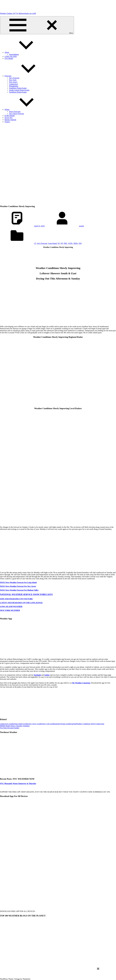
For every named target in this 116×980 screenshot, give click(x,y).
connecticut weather (7, 724)
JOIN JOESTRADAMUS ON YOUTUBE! (16, 599)
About (24, 52)
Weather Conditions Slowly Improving (90, 724)
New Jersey (13, 82)
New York (13, 80)
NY (62, 243)
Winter (24, 110)
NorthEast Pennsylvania (18, 92)
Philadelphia (14, 86)
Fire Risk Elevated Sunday (10, 728)
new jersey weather (36, 724)
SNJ (80, 243)
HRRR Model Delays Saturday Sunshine (15, 726)
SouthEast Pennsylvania (18, 88)
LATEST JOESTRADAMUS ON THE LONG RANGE (21, 603)
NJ (59, 243)
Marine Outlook (10, 120)
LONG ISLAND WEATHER (11, 607)
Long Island (52, 243)
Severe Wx (8, 118)
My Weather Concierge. (81, 683)
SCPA (70, 243)
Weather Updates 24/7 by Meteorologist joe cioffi (18, 13)
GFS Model (9, 58)
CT (35, 243)
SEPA (76, 243)
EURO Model (10, 116)
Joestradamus (14, 54)
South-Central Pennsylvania (19, 90)
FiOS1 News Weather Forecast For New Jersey (18, 586)
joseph (81, 226)
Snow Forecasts (15, 112)
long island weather (22, 724)
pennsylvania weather (64, 724)
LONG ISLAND (11, 56)
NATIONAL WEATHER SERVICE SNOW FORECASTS (26, 594)
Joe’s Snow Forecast (16, 114)
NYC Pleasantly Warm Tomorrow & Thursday (18, 784)
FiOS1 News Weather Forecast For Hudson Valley (19, 590)
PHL (66, 243)
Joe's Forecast (42, 243)
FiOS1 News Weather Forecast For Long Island (18, 582)
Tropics (7, 122)
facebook (37, 675)
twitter (47, 675)
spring (74, 724)
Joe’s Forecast (14, 78)
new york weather (49, 724)
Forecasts (25, 76)
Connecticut (13, 84)
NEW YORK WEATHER (10, 610)
